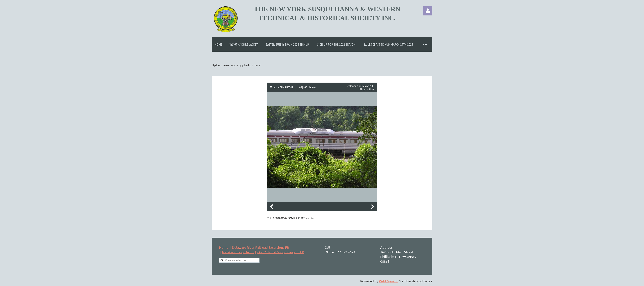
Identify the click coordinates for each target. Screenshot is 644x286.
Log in (428, 11)
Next (373, 207)
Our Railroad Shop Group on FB (281, 252)
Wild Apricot (388, 281)
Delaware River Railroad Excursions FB (261, 247)
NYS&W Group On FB (238, 252)
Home (224, 247)
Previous (271, 207)
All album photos (283, 87)
